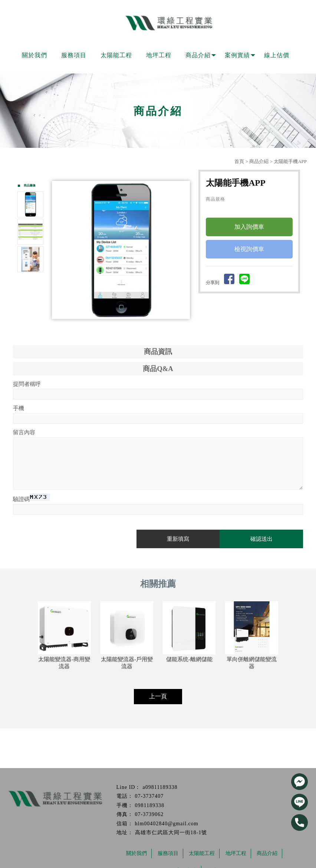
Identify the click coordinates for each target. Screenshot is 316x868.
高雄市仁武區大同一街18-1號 (171, 833)
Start (124, 326)
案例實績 (237, 55)
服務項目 (74, 55)
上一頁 (158, 696)
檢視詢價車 (249, 249)
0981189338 (150, 805)
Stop (130, 326)
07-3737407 (149, 796)
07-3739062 (149, 814)
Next (186, 250)
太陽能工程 (116, 55)
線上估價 (277, 55)
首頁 (239, 161)
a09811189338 (160, 787)
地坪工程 (159, 55)
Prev (60, 250)
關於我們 (34, 55)
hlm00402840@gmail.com (167, 824)
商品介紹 (198, 55)
